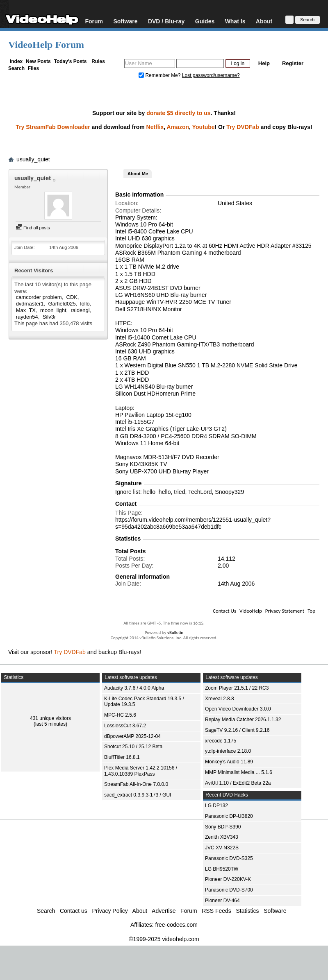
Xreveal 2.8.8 (220, 699)
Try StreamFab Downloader (53, 127)
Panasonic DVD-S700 (229, 890)
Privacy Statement (285, 611)
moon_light (53, 310)
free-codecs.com (176, 925)
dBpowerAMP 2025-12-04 (132, 736)
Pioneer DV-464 (222, 901)
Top (311, 611)
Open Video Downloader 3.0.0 (238, 709)
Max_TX (26, 310)
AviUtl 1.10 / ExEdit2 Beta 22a (238, 783)
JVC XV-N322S (222, 848)
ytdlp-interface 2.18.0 (228, 751)
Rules (98, 61)
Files (33, 68)
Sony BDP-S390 (223, 827)
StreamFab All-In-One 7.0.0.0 (136, 784)
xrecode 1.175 (221, 741)
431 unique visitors (50, 718)
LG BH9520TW (222, 869)
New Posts (38, 61)
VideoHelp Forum (46, 45)
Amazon (178, 127)
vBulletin (175, 633)
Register (293, 63)
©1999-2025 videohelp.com (164, 939)
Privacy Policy (110, 911)
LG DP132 (216, 806)
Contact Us (224, 611)
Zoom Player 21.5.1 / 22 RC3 (237, 688)
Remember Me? (160, 75)
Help (264, 63)
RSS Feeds (216, 911)
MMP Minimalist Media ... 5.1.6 (239, 772)
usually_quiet (33, 159)
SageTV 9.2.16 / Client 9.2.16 (237, 730)
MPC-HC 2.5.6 (120, 715)
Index (16, 61)
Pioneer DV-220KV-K (228, 879)
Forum (94, 21)
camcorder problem (39, 297)
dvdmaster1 (30, 304)
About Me (138, 174)
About (264, 21)
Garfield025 (62, 304)
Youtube (204, 127)
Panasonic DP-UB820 (229, 816)
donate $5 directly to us (178, 113)
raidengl (80, 310)
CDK (72, 297)
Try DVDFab (243, 127)
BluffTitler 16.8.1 (122, 757)
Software (125, 21)
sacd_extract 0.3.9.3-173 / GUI (138, 795)
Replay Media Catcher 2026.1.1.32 (243, 720)
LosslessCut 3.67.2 (125, 726)
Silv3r (49, 317)
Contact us (74, 911)
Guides (205, 21)
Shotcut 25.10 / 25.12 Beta (133, 747)
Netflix (155, 127)
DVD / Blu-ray (166, 21)
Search (16, 68)
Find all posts (33, 228)
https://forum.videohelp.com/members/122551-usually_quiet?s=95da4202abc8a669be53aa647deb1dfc (193, 523)
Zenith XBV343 (222, 837)
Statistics (248, 911)
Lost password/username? (211, 75)
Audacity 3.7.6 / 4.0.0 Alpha (134, 688)
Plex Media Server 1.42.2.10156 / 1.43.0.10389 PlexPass (141, 771)
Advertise (164, 911)
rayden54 (27, 317)
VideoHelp (251, 611)
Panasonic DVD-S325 (229, 858)
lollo (85, 304)
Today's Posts (70, 61)
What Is (235, 21)
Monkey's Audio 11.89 (229, 762)
